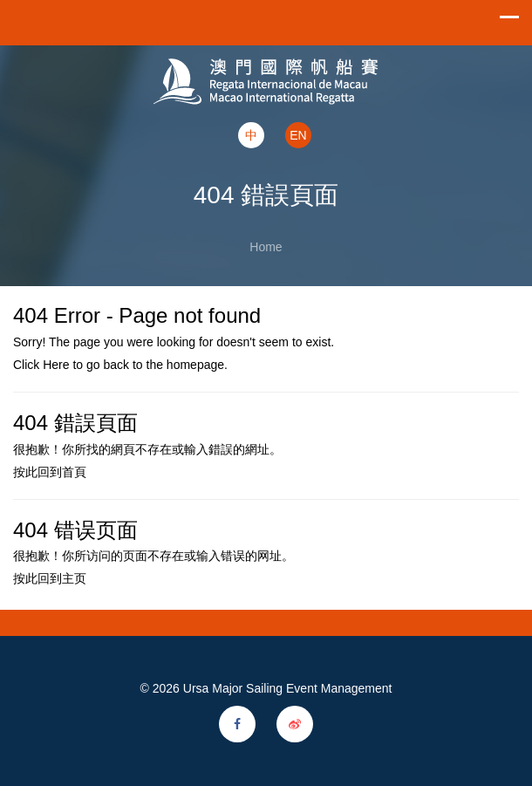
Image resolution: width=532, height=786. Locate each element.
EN (298, 135)
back (116, 365)
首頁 (74, 472)
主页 (74, 578)
